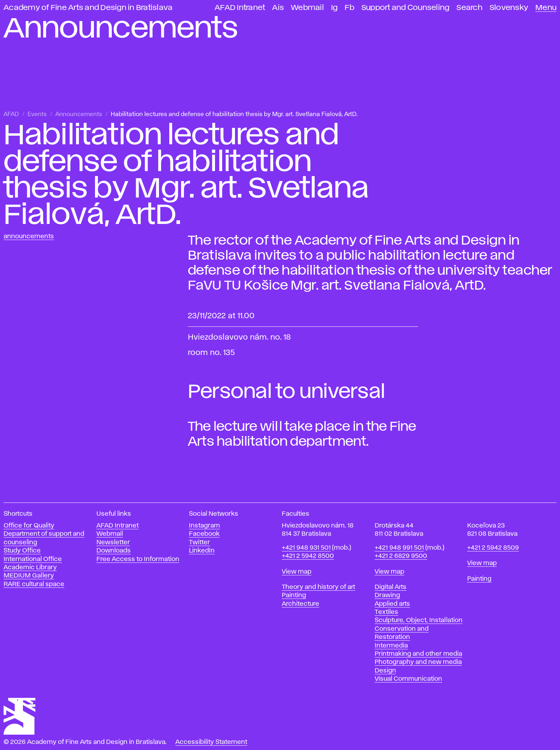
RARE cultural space (34, 584)
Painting (294, 595)
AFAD (11, 114)
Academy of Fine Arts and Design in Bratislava (88, 8)
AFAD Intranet (240, 8)
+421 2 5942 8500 (308, 556)
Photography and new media (418, 662)
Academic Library (30, 567)
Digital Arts (391, 587)
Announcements (79, 114)
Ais (278, 8)
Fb (349, 8)
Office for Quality (29, 526)
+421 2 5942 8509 (493, 548)
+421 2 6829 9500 (401, 556)
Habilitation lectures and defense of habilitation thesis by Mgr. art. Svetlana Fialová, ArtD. (234, 114)
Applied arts (392, 604)
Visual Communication (408, 679)
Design (385, 671)
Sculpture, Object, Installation (419, 620)
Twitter (199, 542)
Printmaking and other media (418, 654)
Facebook (204, 534)
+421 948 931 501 (306, 548)
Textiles (386, 612)
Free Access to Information (138, 559)
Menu (546, 8)
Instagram (204, 526)
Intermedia (391, 646)
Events (37, 114)
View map (297, 572)
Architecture (301, 604)
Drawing (387, 595)
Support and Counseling (406, 8)
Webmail (307, 8)
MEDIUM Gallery (29, 576)
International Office (33, 559)
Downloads (114, 551)
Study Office (22, 551)
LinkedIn (202, 551)
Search (469, 8)
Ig (334, 8)
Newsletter (113, 542)
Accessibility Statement (211, 742)
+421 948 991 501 (399, 548)
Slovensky (509, 8)
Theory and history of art (318, 587)
